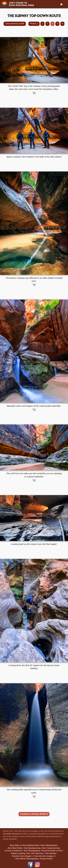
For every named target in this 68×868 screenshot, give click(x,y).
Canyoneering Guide (15, 24)
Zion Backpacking (32, 848)
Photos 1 (34, 24)
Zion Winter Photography (27, 859)
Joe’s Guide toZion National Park (22, 4)
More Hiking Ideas (49, 845)
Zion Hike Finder (15, 848)
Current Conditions (13, 851)
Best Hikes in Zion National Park (25, 845)
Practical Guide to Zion (52, 851)
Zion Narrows (37, 853)
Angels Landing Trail (20, 853)
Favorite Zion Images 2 (45, 856)
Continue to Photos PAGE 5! (34, 814)
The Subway (51, 853)
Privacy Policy (46, 859)
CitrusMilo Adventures (12, 834)
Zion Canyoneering (51, 848)
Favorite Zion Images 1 (22, 856)
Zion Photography (32, 851)
